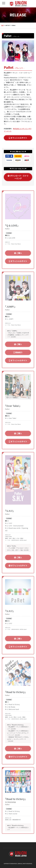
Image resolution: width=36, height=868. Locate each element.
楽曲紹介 (18, 352)
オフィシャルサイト (18, 138)
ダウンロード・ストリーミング (18, 177)
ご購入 (18, 253)
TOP (2, 25)
